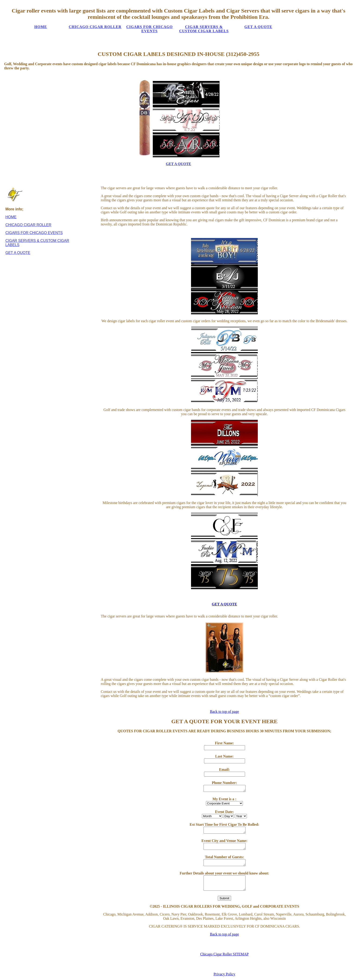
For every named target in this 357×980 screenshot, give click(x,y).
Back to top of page (224, 712)
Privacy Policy (224, 974)
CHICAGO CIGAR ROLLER (95, 27)
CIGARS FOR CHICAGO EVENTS (149, 29)
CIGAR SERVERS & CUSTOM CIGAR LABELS (203, 29)
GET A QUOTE (258, 27)
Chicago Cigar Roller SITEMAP (224, 954)
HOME (41, 27)
